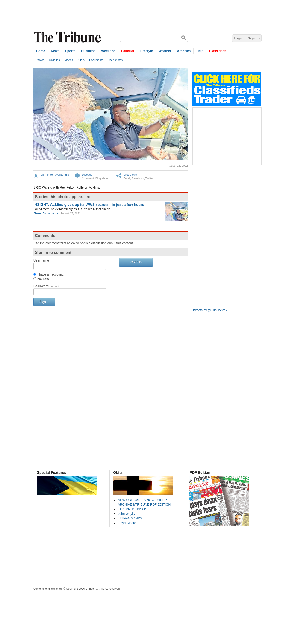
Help (200, 51)
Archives (184, 51)
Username (41, 260)
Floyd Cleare (127, 523)
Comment (88, 178)
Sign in (44, 302)
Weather (165, 51)
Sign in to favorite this (55, 175)
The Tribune (68, 37)
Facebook (138, 178)
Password (46, 286)
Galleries (54, 60)
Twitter (149, 178)
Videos (69, 60)
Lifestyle (146, 51)
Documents (96, 60)
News (55, 51)
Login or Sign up (247, 38)
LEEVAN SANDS (130, 518)
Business (88, 51)
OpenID (136, 262)
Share (37, 213)
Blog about (102, 178)
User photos (115, 60)
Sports (70, 51)
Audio (81, 60)
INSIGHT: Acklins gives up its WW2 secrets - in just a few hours (89, 205)
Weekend (108, 51)
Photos (40, 60)
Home (41, 51)
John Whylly (126, 514)
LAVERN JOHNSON (132, 509)
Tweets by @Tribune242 (210, 310)
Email (127, 178)
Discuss (87, 175)
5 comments (51, 213)
